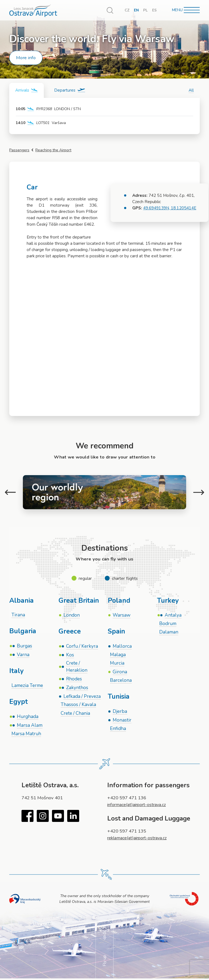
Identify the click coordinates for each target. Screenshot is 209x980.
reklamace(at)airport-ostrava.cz (139, 839)
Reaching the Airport (53, 150)
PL (145, 10)
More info (26, 58)
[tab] (27, 90)
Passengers (19, 150)
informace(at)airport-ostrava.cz (138, 805)
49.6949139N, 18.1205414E (170, 208)
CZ (127, 10)
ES (154, 10)
